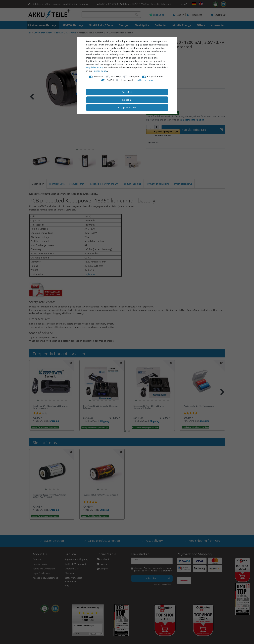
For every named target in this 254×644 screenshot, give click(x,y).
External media (155, 76)
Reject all (127, 100)
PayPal (110, 80)
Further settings (144, 80)
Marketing (134, 76)
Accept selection (127, 107)
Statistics (116, 76)
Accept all (127, 92)
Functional (127, 80)
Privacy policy (100, 71)
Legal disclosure (95, 67)
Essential (99, 76)
